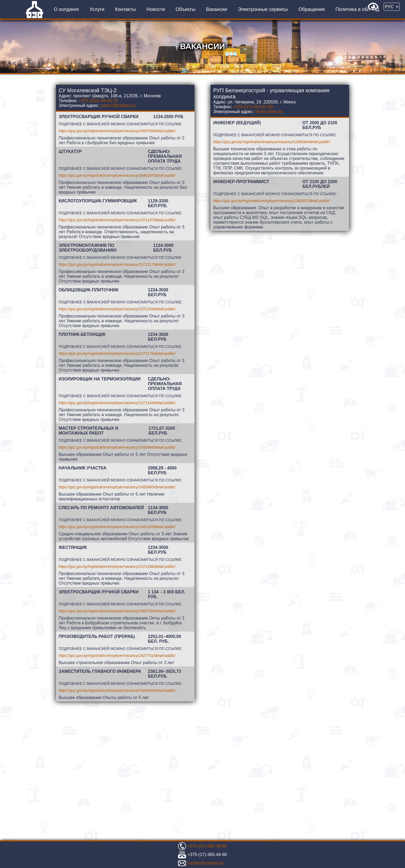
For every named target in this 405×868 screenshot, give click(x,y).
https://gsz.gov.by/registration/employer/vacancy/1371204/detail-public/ (117, 309)
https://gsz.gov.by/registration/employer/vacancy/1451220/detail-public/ (117, 527)
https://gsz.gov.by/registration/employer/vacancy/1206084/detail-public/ (272, 142)
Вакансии (216, 9)
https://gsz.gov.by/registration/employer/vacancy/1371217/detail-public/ (117, 264)
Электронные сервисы (263, 9)
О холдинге (66, 9)
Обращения (312, 9)
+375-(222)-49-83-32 (98, 101)
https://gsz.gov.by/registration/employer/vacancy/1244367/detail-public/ (272, 201)
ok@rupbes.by (269, 112)
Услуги (97, 9)
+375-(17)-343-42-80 (253, 107)
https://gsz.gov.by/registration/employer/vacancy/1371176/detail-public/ (117, 353)
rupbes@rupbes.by (205, 863)
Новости (156, 9)
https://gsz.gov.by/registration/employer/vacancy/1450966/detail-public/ (117, 447)
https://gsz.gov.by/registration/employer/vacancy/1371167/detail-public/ (117, 220)
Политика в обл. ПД (357, 9)
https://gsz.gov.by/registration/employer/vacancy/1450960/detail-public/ (117, 487)
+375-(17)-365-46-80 (207, 846)
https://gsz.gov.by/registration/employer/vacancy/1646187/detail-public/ (117, 175)
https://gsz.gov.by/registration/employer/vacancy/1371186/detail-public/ (117, 566)
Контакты (125, 9)
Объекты (185, 9)
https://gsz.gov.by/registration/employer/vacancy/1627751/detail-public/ (117, 656)
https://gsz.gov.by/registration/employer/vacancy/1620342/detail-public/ (117, 690)
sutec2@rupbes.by (118, 105)
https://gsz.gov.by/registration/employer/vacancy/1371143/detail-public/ (117, 403)
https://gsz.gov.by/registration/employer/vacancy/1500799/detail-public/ (117, 131)
